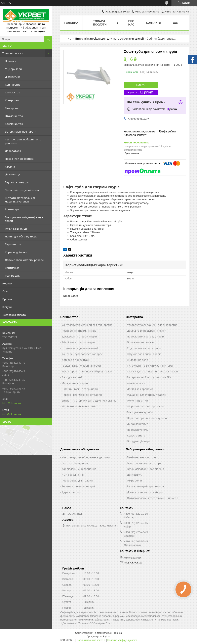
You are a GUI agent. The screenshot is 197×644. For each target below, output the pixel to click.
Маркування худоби (140, 412)
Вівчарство (12, 108)
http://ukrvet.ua (12, 403)
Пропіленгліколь (137, 430)
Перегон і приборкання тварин (82, 395)
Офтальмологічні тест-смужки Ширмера (153, 498)
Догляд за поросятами (76, 360)
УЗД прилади (13, 69)
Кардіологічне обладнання (79, 469)
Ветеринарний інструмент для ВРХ (149, 377)
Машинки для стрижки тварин (146, 395)
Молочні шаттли (137, 401)
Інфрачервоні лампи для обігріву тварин (88, 371)
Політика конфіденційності (122, 640)
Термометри (13, 244)
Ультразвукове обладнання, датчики (86, 457)
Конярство (12, 100)
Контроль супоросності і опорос (82, 354)
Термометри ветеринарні (78, 486)
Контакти (153, 23)
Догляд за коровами (140, 389)
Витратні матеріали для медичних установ (20, 200)
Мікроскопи (134, 480)
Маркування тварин (75, 383)
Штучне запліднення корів (144, 354)
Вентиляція (12, 268)
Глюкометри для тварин (77, 480)
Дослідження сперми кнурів (79, 336)
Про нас (7, 299)
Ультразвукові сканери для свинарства (87, 325)
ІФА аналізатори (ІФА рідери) (145, 469)
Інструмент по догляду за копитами (150, 366)
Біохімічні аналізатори (141, 457)
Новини (7, 283)
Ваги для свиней (72, 377)
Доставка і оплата (14, 315)
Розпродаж (12, 276)
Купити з (141, 93)
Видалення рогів (138, 360)
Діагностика (13, 77)
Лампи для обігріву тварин (22, 236)
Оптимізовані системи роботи (24, 260)
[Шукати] (48, 39)
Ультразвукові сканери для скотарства (152, 325)
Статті (6, 291)
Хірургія (10, 167)
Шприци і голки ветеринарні (80, 389)
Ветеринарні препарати (21, 132)
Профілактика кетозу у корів (145, 336)
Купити (141, 85)
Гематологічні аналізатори (144, 463)
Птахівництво (14, 116)
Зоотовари (12, 209)
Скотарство (13, 92)
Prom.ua (117, 633)
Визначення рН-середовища (145, 486)
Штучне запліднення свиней (80, 348)
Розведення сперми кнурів (79, 331)
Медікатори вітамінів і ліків (79, 406)
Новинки (11, 61)
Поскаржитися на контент (91, 640)
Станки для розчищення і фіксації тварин (153, 371)
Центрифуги (135, 475)
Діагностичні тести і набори (145, 492)
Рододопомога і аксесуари (144, 348)
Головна (71, 23)
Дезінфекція (13, 174)
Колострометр (136, 435)
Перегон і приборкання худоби (147, 418)
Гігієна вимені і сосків (140, 342)
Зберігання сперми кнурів (78, 342)
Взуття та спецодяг (17, 182)
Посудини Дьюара (139, 441)
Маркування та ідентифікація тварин (24, 219)
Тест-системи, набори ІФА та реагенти (23, 141)
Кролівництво (14, 124)
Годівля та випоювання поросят (82, 366)
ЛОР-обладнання (73, 475)
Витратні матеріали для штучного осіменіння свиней (110, 39)
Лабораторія (13, 151)
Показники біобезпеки (20, 159)
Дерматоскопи (71, 492)
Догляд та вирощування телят (146, 331)
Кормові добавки (16, 252)
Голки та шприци (16, 229)
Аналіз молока (136, 383)
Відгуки (7, 307)
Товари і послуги (13, 53)
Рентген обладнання (75, 463)
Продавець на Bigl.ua (98, 637)
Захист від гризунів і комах (22, 190)
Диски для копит (137, 424)
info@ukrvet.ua (12, 414)
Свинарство (13, 85)
